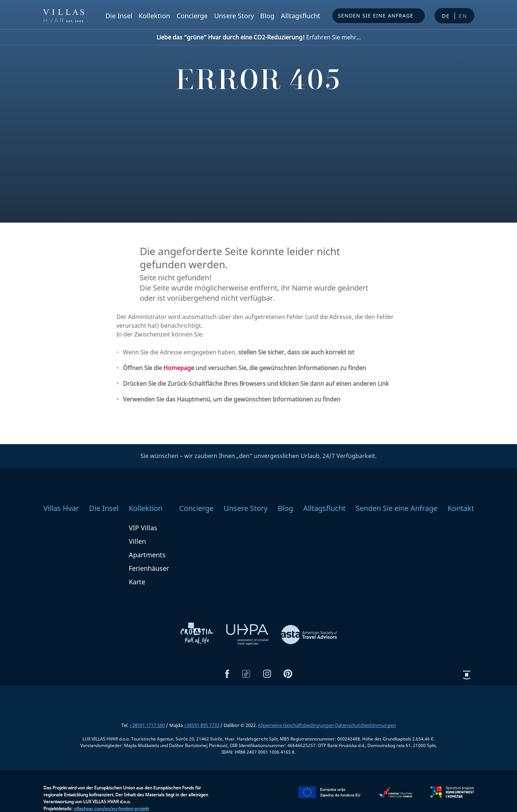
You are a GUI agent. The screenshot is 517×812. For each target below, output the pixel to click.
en (463, 16)
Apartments (147, 555)
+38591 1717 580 (147, 725)
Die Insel (119, 16)
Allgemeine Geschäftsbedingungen (296, 725)
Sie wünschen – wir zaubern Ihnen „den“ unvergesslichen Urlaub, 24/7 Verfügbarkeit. (258, 456)
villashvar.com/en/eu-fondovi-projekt (111, 809)
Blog (267, 16)
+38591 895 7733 (202, 725)
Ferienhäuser (149, 568)
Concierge (192, 16)
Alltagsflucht (301, 16)
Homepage (179, 368)
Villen (137, 541)
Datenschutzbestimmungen (365, 725)
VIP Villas (143, 528)
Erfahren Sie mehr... (259, 37)
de (446, 16)
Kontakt (461, 508)
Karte (137, 582)
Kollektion (154, 16)
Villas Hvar (61, 508)
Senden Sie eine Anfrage (376, 16)
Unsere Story (234, 16)
